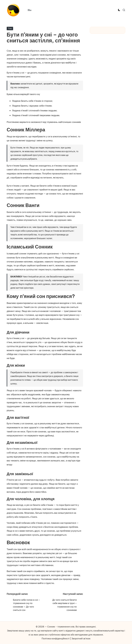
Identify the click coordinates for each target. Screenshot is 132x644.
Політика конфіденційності (56, 639)
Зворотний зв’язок (81, 639)
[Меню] (29, 10)
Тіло (10, 29)
